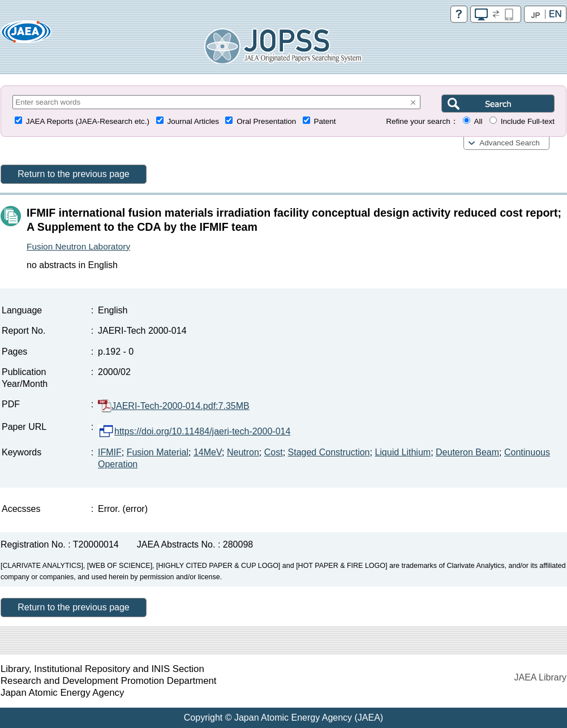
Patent (325, 121)
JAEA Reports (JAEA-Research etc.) (88, 121)
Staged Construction (329, 452)
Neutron (243, 452)
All (478, 121)
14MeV (208, 452)
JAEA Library (540, 677)
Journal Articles (193, 121)
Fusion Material (158, 452)
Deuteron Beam (467, 452)
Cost (274, 452)
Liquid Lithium (403, 452)
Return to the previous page (73, 174)
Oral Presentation (266, 121)
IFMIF (110, 452)
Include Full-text (528, 121)
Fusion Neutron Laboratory (78, 246)
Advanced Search (510, 143)
